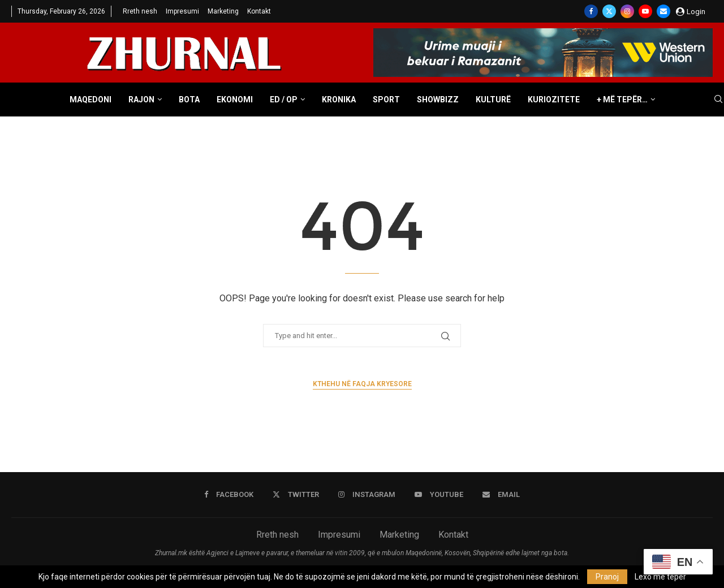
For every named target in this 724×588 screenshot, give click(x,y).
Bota (189, 100)
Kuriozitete (554, 100)
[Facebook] (591, 11)
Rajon (141, 100)
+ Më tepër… (622, 100)
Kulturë (493, 100)
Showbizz (438, 100)
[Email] (663, 11)
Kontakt (259, 11)
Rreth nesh (140, 11)
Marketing (223, 11)
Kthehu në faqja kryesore (362, 384)
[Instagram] (627, 11)
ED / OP (284, 100)
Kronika (339, 100)
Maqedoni (90, 100)
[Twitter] (609, 11)
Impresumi (182, 11)
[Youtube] (645, 11)
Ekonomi (235, 100)
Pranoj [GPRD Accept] (607, 577)
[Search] (718, 100)
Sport (386, 100)
